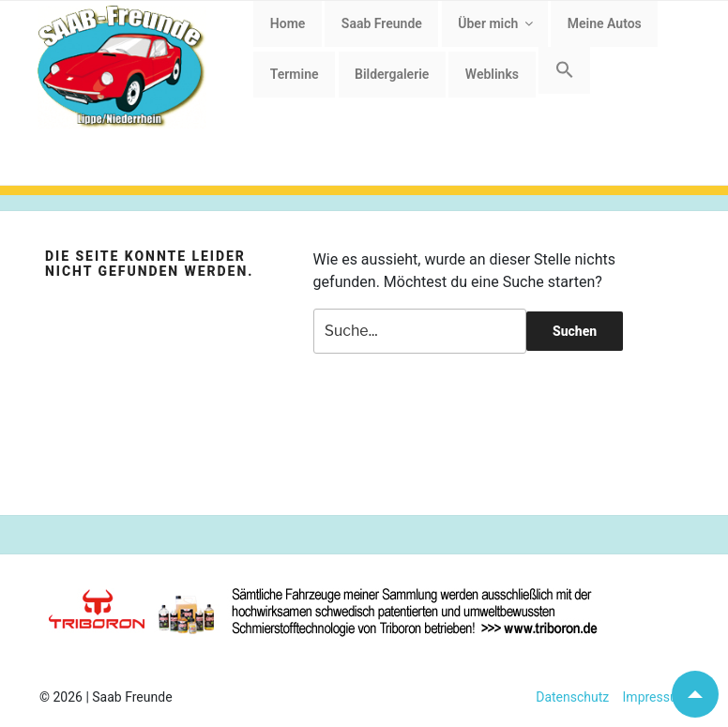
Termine (295, 74)
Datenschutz (572, 697)
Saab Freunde (382, 23)
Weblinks (492, 74)
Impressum (649, 697)
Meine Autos (605, 23)
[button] (564, 70)
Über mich (497, 23)
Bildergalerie (392, 74)
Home (288, 23)
